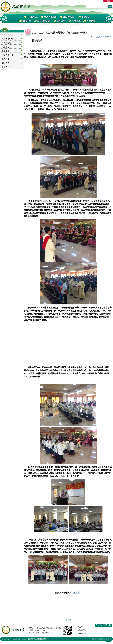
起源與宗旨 (6, 35)
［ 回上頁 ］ (68, 620)
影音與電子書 (7, 55)
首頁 (92, 37)
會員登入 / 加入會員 (103, 625)
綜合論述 (6, 63)
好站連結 (82, 633)
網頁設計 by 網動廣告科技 (101, 639)
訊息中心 (6, 47)
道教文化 (6, 59)
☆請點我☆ (77, 593)
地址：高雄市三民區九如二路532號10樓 (45, 628)
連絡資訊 (82, 630)
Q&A (80, 627)
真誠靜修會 (6, 43)
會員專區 (6, 67)
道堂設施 (6, 51)
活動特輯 (108, 37)
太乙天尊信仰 (7, 39)
